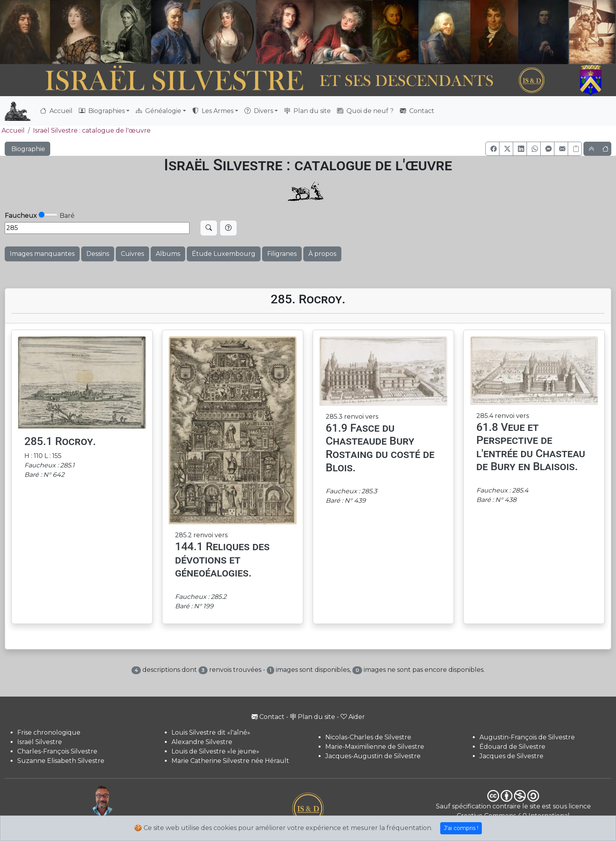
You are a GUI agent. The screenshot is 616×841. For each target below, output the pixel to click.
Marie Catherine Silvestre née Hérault (230, 761)
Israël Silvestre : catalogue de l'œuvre (92, 130)
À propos (322, 254)
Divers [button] (259, 111)
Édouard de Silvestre (512, 747)
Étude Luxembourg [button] (224, 254)
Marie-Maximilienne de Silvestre (375, 747)
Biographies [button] (102, 111)
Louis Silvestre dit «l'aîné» (211, 732)
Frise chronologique (49, 732)
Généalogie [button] (159, 111)
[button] (492, 149)
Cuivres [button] (132, 254)
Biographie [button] (27, 149)
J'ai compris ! (461, 828)
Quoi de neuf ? (365, 111)
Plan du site (307, 111)
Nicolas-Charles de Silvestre (368, 737)
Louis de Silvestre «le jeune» (215, 751)
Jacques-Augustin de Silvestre (373, 756)
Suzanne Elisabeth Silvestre (61, 761)
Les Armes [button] (213, 111)
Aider (353, 717)
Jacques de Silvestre (511, 756)
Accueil (56, 111)
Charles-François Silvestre (57, 751)
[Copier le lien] (575, 149)
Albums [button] (168, 254)
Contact (417, 111)
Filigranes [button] (282, 254)
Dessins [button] (98, 254)
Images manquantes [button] (42, 254)
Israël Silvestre (40, 742)
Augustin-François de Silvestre (527, 737)
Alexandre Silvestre (202, 742)
